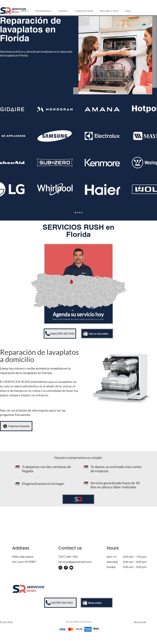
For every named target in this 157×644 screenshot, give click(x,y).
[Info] (5, 426)
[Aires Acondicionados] (80, 213)
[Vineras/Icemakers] (82, 213)
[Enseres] (78, 213)
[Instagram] (60, 568)
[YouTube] (71, 568)
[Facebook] (66, 568)
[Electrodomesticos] (75, 213)
